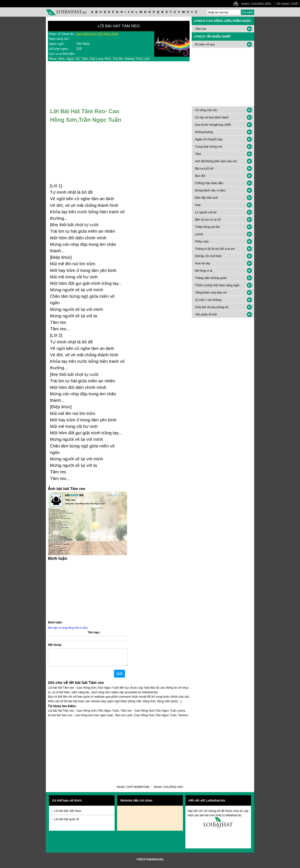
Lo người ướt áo (206, 212)
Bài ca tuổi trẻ (204, 168)
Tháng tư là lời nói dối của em (215, 249)
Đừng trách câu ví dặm (210, 190)
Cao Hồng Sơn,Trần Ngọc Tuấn (97, 34)
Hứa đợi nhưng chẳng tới (212, 307)
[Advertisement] (119, 751)
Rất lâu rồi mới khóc (208, 256)
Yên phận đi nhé (206, 314)
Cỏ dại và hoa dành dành (212, 117)
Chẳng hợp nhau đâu (209, 183)
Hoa (198, 205)
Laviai (199, 234)
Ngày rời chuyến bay (209, 139)
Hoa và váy (202, 263)
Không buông (204, 132)
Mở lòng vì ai (204, 271)
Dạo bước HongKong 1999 (213, 125)
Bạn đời (200, 176)
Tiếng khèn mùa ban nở (211, 293)
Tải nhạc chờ (287, 4)
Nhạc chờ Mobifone (133, 790)
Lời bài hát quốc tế (67, 823)
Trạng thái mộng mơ (209, 147)
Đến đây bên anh (206, 198)
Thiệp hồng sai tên (207, 227)
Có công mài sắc (206, 110)
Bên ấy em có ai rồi (208, 220)
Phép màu (202, 241)
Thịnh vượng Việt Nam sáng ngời (217, 285)
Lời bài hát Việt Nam (68, 814)
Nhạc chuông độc (256, 4)
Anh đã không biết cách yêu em (216, 161)
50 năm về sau (205, 44)
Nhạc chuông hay (169, 790)
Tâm (198, 154)
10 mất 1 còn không (208, 300)
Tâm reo (201, 29)
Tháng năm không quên (211, 278)
